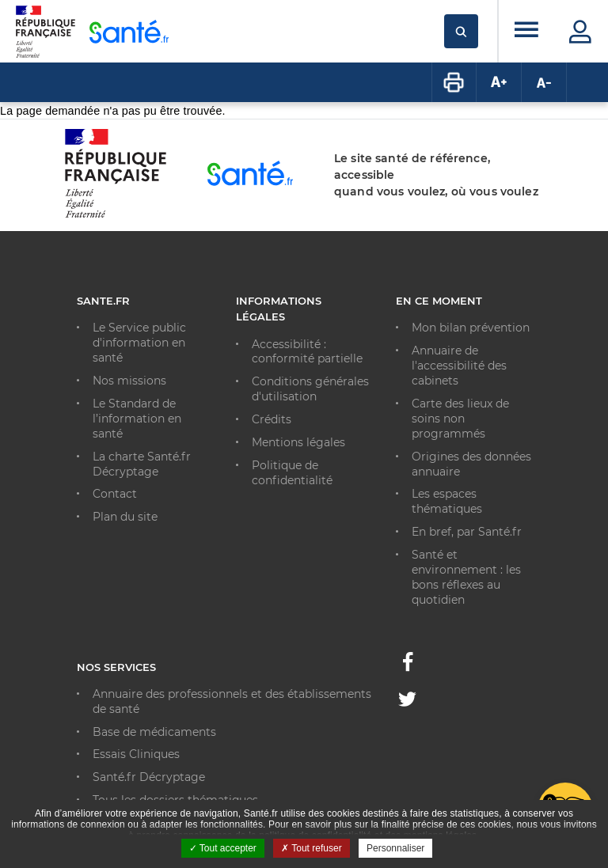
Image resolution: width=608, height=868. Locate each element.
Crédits (272, 419)
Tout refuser (311, 848)
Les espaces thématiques (447, 501)
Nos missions (129, 381)
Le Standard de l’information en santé (137, 419)
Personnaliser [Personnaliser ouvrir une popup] (395, 848)
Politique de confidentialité (292, 473)
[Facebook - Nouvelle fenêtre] (408, 666)
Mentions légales (298, 442)
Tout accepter (223, 848)
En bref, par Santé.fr (467, 532)
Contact (115, 494)
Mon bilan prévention (471, 328)
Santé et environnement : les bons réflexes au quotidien (466, 577)
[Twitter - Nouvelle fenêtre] (407, 702)
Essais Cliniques (136, 754)
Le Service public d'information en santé (139, 343)
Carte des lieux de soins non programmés (460, 419)
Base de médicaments (154, 732)
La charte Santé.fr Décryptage (142, 464)
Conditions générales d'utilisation (310, 389)
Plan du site (125, 517)
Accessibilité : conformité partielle (307, 352)
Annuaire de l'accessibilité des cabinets (459, 366)
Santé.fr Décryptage (149, 777)
